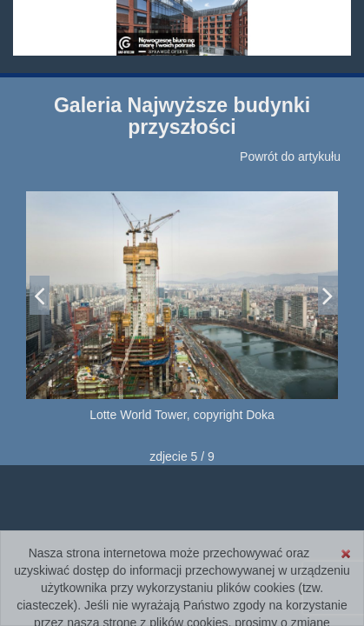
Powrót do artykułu (290, 156)
